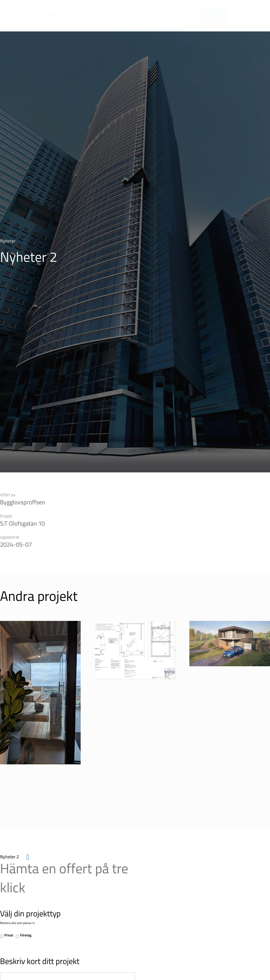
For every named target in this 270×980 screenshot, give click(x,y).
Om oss (171, 7)
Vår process (150, 7)
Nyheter (189, 7)
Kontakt (139, 22)
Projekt (85, 7)
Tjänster (106, 7)
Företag (26, 935)
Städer (127, 7)
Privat (9, 935)
